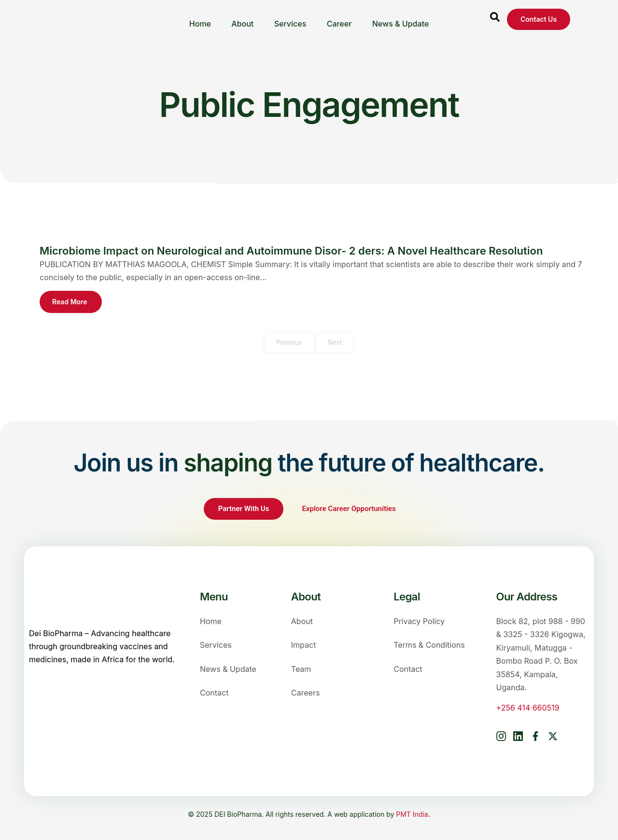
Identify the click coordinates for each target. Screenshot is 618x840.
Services (290, 19)
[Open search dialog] (495, 19)
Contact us (539, 19)
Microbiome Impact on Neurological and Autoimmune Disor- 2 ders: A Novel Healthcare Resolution (291, 251)
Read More (70, 302)
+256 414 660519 (528, 708)
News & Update (402, 19)
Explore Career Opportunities (350, 509)
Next (335, 342)
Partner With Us (244, 509)
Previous (289, 342)
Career (340, 19)
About (242, 19)
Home (198, 19)
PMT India (412, 814)
